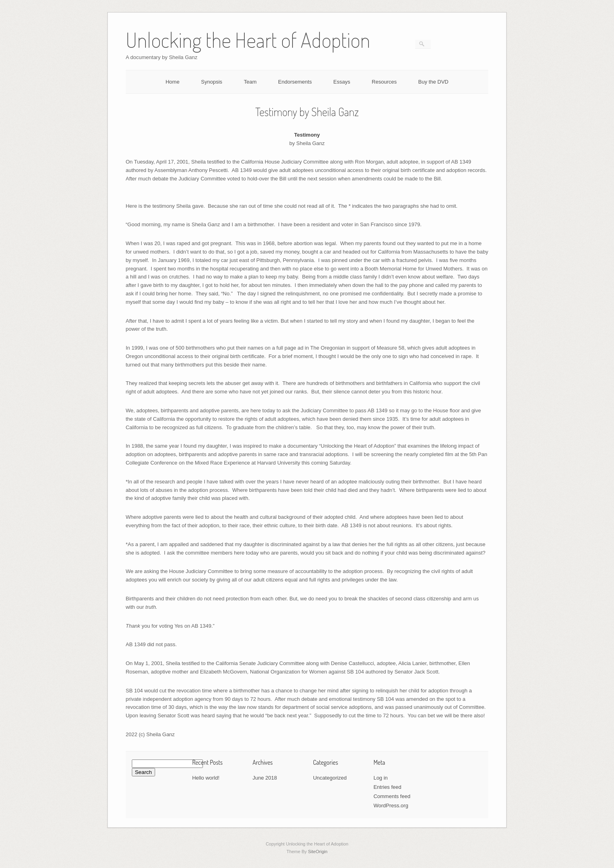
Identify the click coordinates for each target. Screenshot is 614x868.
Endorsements (295, 82)
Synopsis (212, 82)
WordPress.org (391, 806)
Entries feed (387, 787)
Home (173, 82)
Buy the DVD (433, 82)
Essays (342, 82)
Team (250, 82)
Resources (384, 82)
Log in (380, 778)
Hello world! (206, 778)
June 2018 (265, 778)
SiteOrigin (318, 852)
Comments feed (392, 796)
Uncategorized (330, 778)
